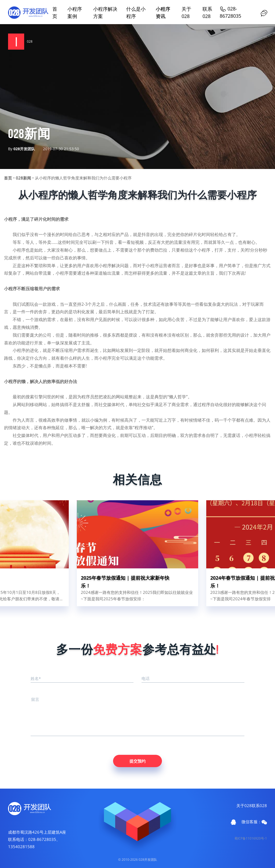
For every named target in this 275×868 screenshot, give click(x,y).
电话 (146, 678)
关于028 (244, 806)
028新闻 (23, 178)
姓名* (36, 678)
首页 (8, 178)
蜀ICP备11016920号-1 (251, 838)
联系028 (259, 806)
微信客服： (254, 822)
